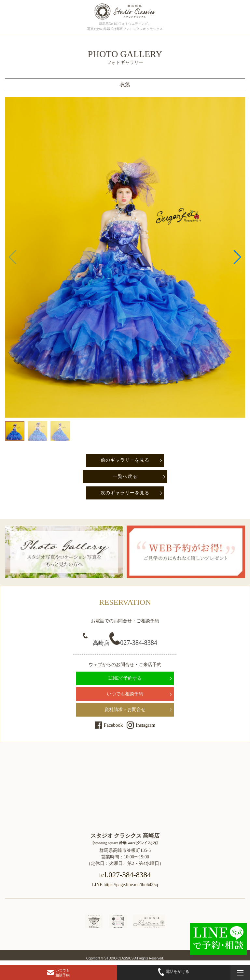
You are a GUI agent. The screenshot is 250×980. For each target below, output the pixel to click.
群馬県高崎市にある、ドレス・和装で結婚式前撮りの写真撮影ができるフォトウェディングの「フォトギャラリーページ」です (125, 11)
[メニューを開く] (240, 973)
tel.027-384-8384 (125, 875)
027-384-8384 (125, 643)
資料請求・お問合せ (125, 710)
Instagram (146, 725)
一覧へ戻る (125, 476)
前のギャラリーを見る (125, 460)
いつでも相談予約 (125, 694)
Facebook (113, 725)
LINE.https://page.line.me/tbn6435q (125, 885)
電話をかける (174, 972)
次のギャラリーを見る (125, 493)
